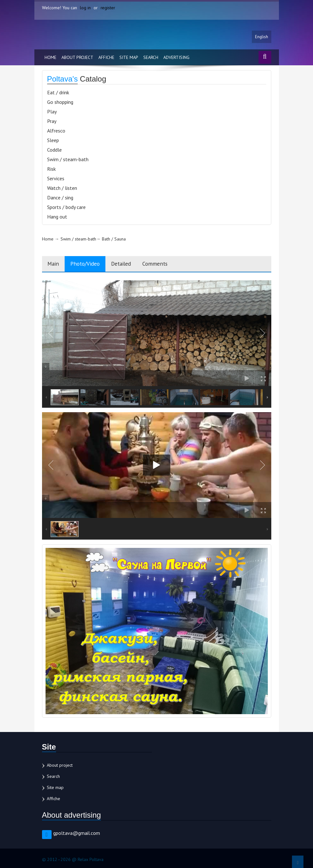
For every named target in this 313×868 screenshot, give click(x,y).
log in (85, 8)
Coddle (54, 150)
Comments (164, 265)
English (261, 37)
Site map (129, 58)
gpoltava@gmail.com (77, 834)
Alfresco (56, 131)
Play (52, 112)
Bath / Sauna (114, 240)
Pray (52, 122)
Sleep (53, 141)
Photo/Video (89, 265)
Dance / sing (60, 198)
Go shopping (60, 103)
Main (54, 265)
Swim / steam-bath (68, 160)
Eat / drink (58, 93)
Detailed (127, 265)
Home (50, 58)
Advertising (176, 58)
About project (77, 58)
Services (56, 179)
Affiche (106, 58)
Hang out (57, 217)
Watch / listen (62, 189)
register (108, 8)
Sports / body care (66, 208)
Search (151, 58)
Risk (51, 169)
